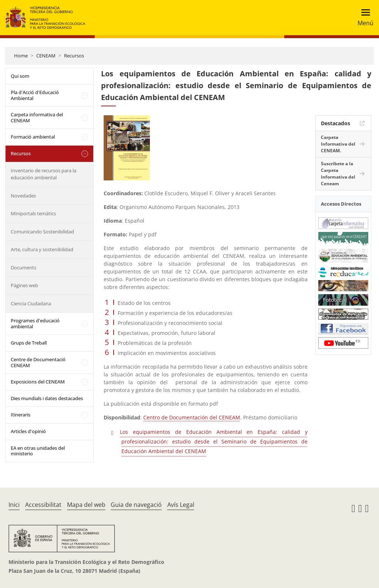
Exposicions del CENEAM (38, 382)
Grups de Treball (29, 343)
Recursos (74, 56)
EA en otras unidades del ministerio (38, 451)
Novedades (23, 196)
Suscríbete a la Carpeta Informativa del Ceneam (338, 174)
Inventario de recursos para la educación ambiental (43, 174)
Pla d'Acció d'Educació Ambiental (35, 95)
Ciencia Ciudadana (31, 303)
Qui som (20, 76)
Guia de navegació (136, 505)
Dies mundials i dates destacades (47, 398)
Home (21, 56)
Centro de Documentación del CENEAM (192, 417)
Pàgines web (24, 285)
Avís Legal (181, 505)
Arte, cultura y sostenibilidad (42, 249)
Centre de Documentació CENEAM (38, 362)
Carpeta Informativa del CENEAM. (338, 144)
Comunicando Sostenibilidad (42, 232)
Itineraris (21, 415)
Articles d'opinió (28, 431)
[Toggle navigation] (363, 18)
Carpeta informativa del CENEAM (37, 117)
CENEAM (46, 56)
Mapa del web (86, 505)
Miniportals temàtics (33, 213)
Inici (14, 505)
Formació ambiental (33, 137)
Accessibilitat (43, 505)
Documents (24, 268)
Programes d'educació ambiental (35, 323)
